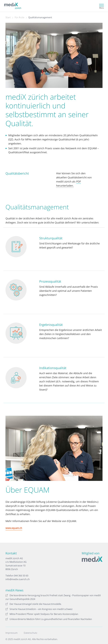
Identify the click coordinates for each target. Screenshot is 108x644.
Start (8, 17)
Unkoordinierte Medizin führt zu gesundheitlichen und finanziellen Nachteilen (49, 619)
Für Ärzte (19, 17)
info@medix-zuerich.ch (18, 579)
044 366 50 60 (21, 576)
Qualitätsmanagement (40, 17)
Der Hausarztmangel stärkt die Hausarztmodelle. (34, 604)
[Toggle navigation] (101, 6)
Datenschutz (31, 633)
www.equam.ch (14, 528)
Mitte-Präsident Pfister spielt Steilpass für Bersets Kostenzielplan (42, 614)
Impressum (12, 633)
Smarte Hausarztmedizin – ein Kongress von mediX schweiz (39, 609)
